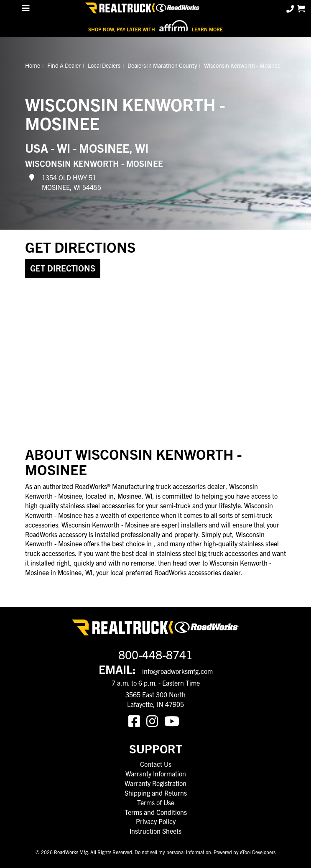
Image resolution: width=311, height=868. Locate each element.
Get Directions (63, 268)
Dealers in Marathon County (162, 65)
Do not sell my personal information (173, 852)
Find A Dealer (64, 65)
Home (33, 65)
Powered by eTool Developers (245, 852)
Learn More (207, 29)
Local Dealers (104, 65)
